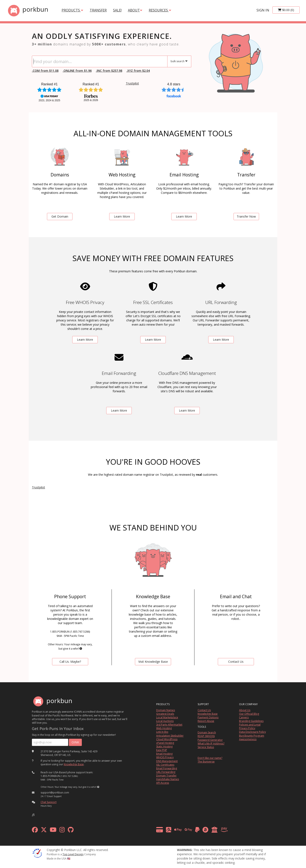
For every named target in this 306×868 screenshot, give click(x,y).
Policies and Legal (250, 725)
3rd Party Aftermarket (169, 725)
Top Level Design (73, 854)
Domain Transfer (166, 776)
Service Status (206, 747)
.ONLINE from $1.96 (77, 71)
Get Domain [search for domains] (60, 216)
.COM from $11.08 (45, 71)
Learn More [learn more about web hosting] (122, 216)
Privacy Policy (247, 728)
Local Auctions (165, 721)
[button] (179, 61)
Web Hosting (164, 728)
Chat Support (49, 802)
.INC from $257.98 (109, 71)
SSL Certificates (165, 765)
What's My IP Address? (211, 743)
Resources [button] (160, 10)
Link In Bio (162, 732)
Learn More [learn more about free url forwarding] (221, 340)
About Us (245, 710)
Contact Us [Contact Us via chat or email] (236, 662)
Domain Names (166, 710)
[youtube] (53, 831)
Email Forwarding (167, 768)
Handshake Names (168, 779)
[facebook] (35, 831)
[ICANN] (37, 853)
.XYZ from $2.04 (138, 71)
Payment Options (208, 717)
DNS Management (167, 761)
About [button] (135, 10)
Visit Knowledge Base (153, 662)
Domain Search (207, 732)
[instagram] (62, 831)
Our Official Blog (249, 714)
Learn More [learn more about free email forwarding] (119, 410)
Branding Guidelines (251, 721)
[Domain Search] (100, 61)
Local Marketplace (167, 717)
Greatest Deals (165, 714)
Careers (244, 717)
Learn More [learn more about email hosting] (184, 216)
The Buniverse (206, 762)
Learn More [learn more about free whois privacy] (85, 340)
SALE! (117, 10)
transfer (98, 10)
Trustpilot (132, 83)
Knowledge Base (74, 764)
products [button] (72, 10)
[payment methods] (193, 831)
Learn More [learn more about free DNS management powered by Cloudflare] (187, 410)
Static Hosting (164, 746)
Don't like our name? (210, 758)
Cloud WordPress (167, 739)
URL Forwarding (166, 772)
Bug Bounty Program (252, 736)
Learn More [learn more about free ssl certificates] (153, 340)
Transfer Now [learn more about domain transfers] (246, 216)
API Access (163, 783)
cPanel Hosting (165, 743)
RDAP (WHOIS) (206, 736)
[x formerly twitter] (44, 831)
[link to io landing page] (236, 61)
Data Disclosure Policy (252, 732)
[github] (71, 831)
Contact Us (204, 710)
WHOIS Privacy (165, 757)
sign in (263, 10)
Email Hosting (164, 754)
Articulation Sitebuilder (170, 736)
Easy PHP (162, 750)
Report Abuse (206, 721)
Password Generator (210, 740)
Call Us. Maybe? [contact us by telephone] (70, 662)
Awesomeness (248, 739)
